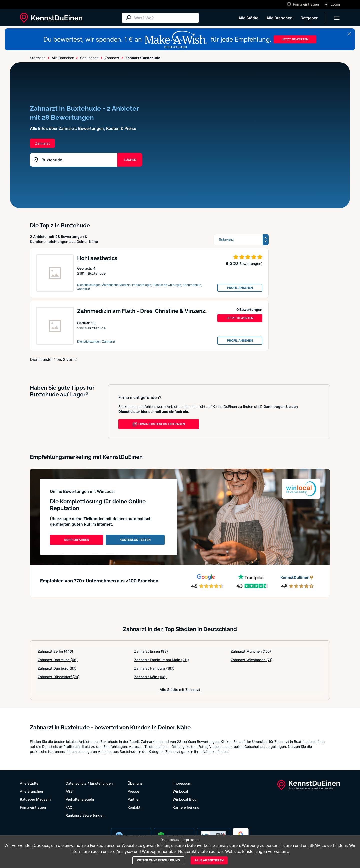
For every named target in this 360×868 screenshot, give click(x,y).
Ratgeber (309, 18)
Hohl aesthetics (97, 258)
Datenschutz (76, 783)
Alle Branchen (280, 18)
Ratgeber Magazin (35, 799)
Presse (133, 791)
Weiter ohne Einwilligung (158, 860)
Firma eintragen (33, 807)
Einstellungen (101, 783)
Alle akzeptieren (209, 860)
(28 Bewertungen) (248, 263)
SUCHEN (130, 160)
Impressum (182, 783)
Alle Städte (248, 18)
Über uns (135, 783)
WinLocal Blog (185, 799)
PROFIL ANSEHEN (240, 288)
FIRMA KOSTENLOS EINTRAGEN (159, 424)
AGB (69, 791)
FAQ (69, 807)
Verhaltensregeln (80, 799)
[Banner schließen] (349, 34)
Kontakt (134, 807)
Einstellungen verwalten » (266, 851)
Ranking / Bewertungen (85, 815)
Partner (134, 799)
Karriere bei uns (186, 807)
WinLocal (180, 791)
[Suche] (165, 18)
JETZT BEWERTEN (295, 39)
